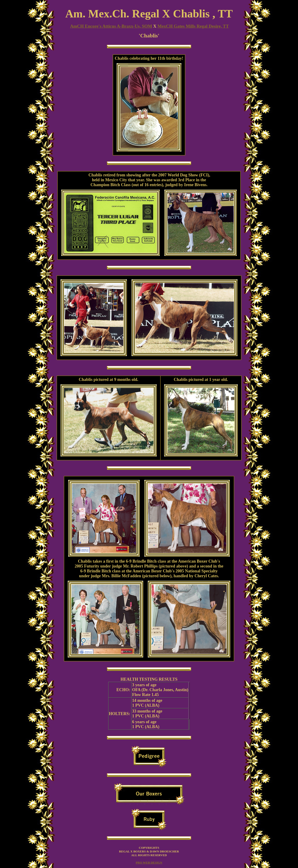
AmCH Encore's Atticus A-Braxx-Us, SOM (111, 26)
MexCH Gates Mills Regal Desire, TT (193, 26)
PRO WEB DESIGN (149, 863)
